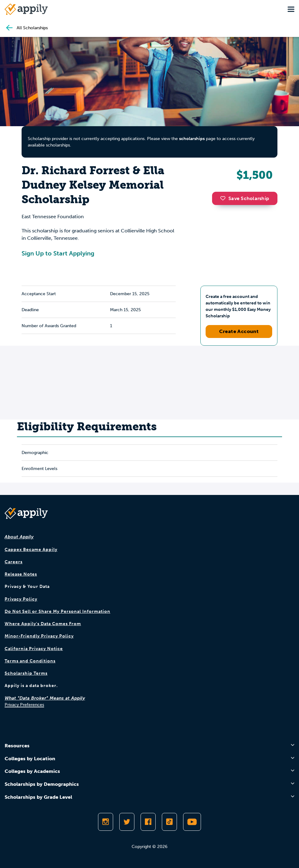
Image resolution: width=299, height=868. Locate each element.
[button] (224, 198)
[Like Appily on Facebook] (148, 822)
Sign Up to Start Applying (58, 253)
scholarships (192, 139)
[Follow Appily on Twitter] (127, 822)
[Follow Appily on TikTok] (169, 822)
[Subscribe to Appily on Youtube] (192, 822)
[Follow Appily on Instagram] (106, 822)
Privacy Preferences (24, 705)
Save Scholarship (245, 198)
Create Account (239, 331)
